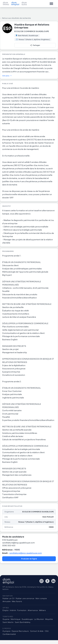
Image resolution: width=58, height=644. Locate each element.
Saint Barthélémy (23, 622)
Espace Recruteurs (20, 631)
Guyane (6, 619)
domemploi (8, 581)
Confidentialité (9, 634)
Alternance (33, 610)
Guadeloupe (27, 619)
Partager (35, 45)
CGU (47, 631)
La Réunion (39, 619)
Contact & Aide (37, 631)
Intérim (13, 610)
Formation (22, 610)
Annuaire (7, 602)
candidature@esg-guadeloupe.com (26, 553)
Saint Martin (8, 622)
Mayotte (49, 619)
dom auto (24, 4)
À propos (7, 631)
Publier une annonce (25, 599)
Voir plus (7, 76)
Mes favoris (17, 602)
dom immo (6, 4)
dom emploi (15, 4)
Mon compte (41, 599)
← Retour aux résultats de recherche (15, 18)
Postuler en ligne (29, 559)
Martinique (16, 619)
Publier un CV (9, 599)
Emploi (6, 610)
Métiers (42, 610)
